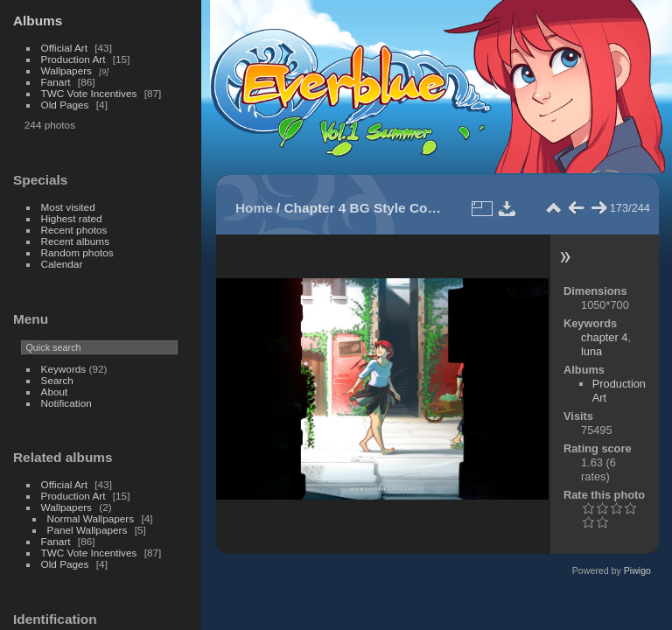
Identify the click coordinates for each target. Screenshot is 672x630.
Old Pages (65, 105)
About (55, 392)
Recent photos (74, 230)
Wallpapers (66, 70)
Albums (38, 21)
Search (57, 380)
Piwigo (637, 570)
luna (591, 351)
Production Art (73, 59)
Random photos (77, 252)
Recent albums (75, 241)
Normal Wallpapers (91, 518)
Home (254, 208)
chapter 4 (604, 337)
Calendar (62, 264)
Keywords (64, 369)
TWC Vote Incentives (89, 93)
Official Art (64, 48)
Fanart (56, 82)
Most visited (68, 207)
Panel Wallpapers (87, 530)
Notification (66, 403)
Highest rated (72, 218)
